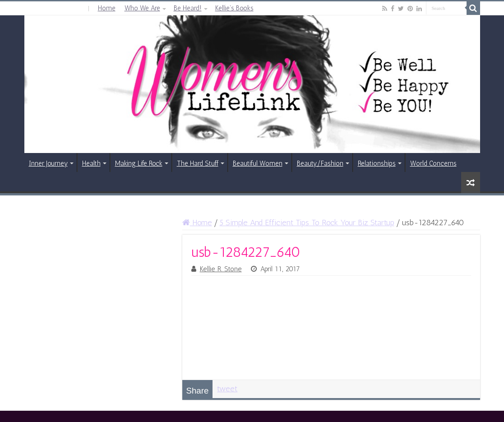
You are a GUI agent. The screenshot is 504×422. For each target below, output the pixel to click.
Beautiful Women (258, 163)
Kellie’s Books (234, 8)
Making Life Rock (139, 163)
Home (107, 8)
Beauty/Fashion (320, 163)
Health (91, 163)
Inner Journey (48, 163)
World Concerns (433, 163)
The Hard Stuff (198, 163)
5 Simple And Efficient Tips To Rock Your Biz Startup (307, 223)
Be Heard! (188, 8)
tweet (227, 389)
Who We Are (142, 8)
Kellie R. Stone (221, 269)
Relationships (377, 163)
